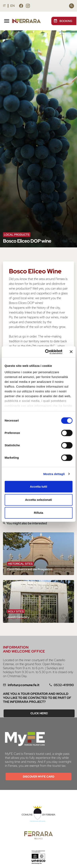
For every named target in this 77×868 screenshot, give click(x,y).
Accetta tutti (38, 487)
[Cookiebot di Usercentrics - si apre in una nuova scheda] (46, 352)
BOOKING (63, 21)
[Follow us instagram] (28, 6)
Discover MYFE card (39, 777)
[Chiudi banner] (71, 352)
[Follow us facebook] (21, 6)
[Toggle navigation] (7, 20)
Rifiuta (38, 513)
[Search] (72, 6)
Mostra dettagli (54, 474)
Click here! (39, 713)
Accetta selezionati (38, 500)
